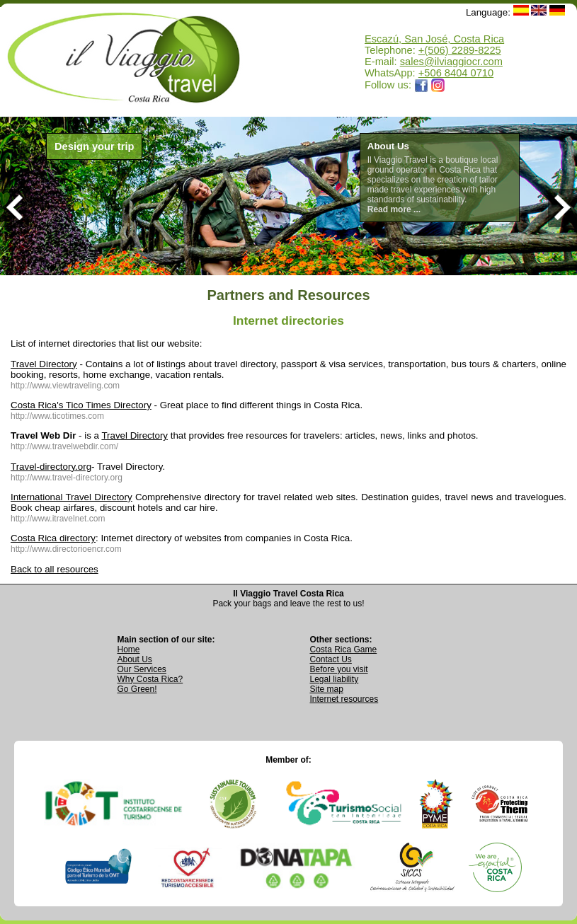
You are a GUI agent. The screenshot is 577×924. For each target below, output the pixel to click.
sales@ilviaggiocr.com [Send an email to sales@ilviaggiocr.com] (451, 62)
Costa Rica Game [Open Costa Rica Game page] (344, 649)
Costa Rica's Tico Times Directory (81, 405)
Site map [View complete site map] (327, 689)
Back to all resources (55, 569)
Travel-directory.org (51, 467)
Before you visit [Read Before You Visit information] (339, 669)
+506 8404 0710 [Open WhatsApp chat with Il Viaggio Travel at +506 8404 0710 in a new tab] (456, 73)
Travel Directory (44, 364)
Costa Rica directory (53, 538)
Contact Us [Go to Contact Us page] (331, 659)
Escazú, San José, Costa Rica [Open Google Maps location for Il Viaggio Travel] (434, 39)
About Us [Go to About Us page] (135, 659)
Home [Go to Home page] (129, 649)
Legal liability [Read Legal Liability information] (335, 679)
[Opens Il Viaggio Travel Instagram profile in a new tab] (438, 85)
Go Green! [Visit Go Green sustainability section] (137, 689)
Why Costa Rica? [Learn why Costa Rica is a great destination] (150, 679)
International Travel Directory (72, 497)
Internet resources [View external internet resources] (344, 699)
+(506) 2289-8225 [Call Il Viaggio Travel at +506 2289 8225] (460, 50)
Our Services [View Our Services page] (142, 669)
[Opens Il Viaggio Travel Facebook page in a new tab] (421, 85)
